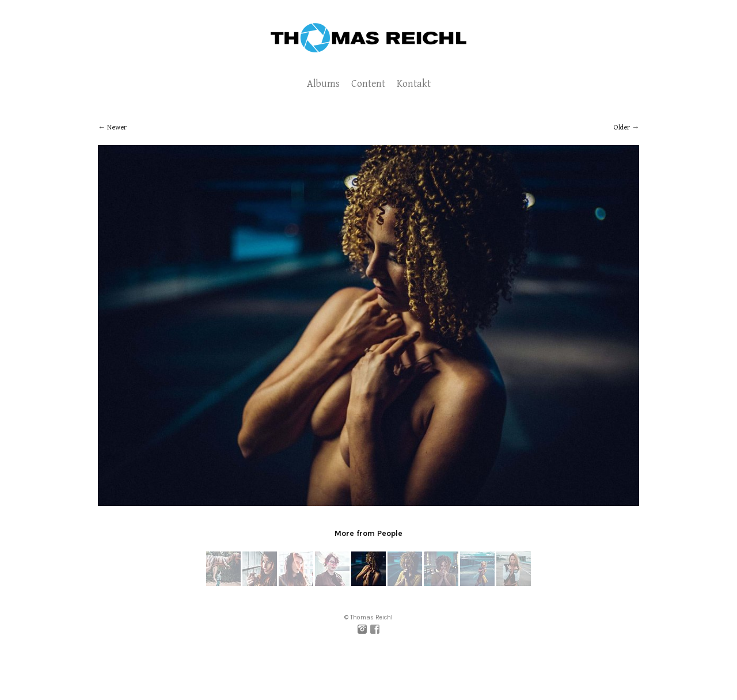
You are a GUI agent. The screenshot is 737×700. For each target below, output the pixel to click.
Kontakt (414, 84)
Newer (117, 128)
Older (622, 128)
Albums (323, 84)
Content (368, 84)
